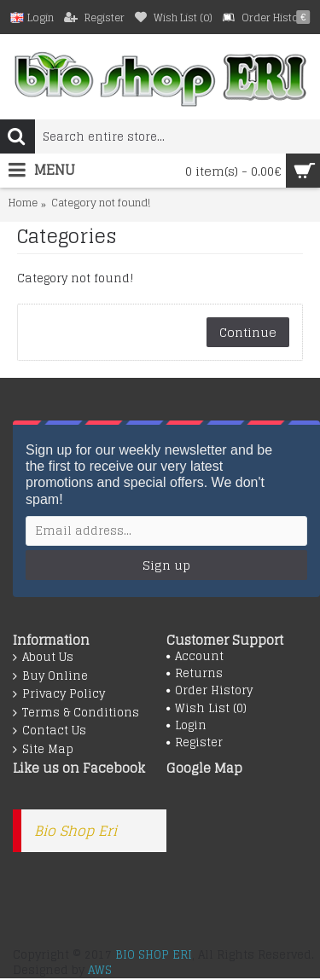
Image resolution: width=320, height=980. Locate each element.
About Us (43, 658)
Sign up (166, 565)
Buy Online (50, 676)
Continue (248, 332)
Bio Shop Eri (76, 831)
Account (195, 657)
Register (195, 743)
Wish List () (207, 709)
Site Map (43, 750)
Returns (195, 674)
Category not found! (101, 203)
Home (23, 203)
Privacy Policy (59, 694)
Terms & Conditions (76, 713)
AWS (100, 970)
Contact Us (49, 731)
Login (186, 726)
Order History (209, 691)
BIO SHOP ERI (154, 955)
